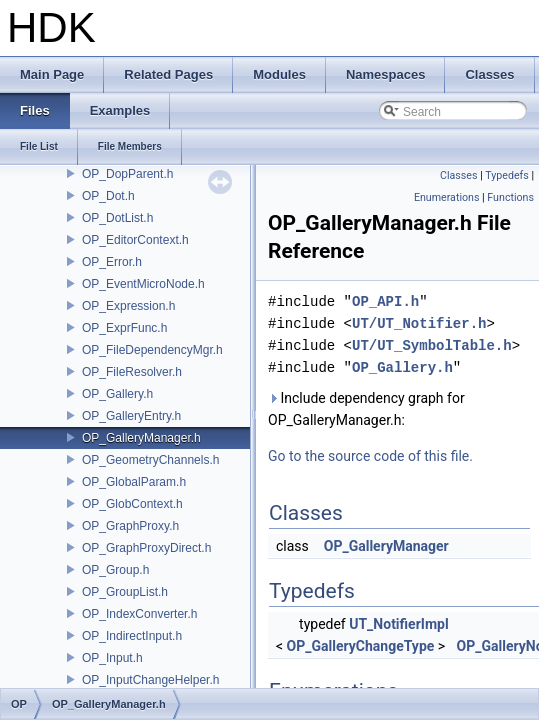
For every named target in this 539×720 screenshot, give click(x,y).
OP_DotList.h (117, 218)
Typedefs (507, 175)
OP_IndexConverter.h (139, 614)
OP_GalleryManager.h (141, 438)
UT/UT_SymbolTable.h (432, 345)
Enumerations (447, 197)
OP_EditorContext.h (135, 240)
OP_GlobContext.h (132, 504)
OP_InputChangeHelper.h (150, 680)
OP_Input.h (112, 658)
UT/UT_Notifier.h (419, 323)
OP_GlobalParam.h (134, 482)
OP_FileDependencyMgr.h (152, 350)
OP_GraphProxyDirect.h (146, 548)
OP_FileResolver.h (132, 372)
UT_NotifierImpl (398, 624)
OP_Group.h (115, 570)
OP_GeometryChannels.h (150, 460)
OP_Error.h (112, 262)
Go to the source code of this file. (370, 456)
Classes (458, 175)
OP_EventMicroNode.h (143, 284)
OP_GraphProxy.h (130, 526)
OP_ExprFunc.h (124, 328)
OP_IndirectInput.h (132, 636)
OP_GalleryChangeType (361, 646)
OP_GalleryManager (386, 546)
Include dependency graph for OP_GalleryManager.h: (366, 409)
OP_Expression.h (128, 306)
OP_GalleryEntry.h (131, 416)
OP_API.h (385, 301)
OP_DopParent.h (127, 174)
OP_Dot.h (108, 196)
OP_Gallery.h (117, 394)
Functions (510, 197)
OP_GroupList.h (125, 592)
